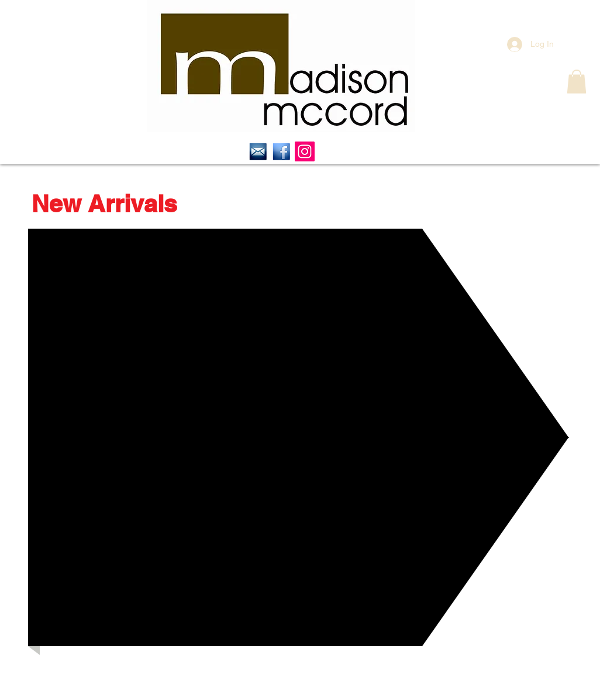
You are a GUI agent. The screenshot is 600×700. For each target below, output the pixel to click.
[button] (577, 82)
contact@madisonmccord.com (311, 686)
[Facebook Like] (61, 664)
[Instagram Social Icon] (305, 151)
